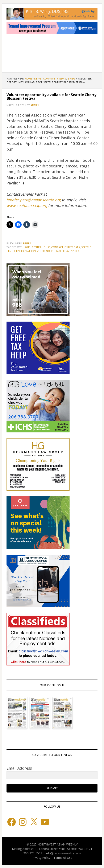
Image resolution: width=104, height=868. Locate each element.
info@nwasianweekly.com (63, 853)
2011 (28, 247)
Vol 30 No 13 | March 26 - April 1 (58, 251)
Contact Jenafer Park (66, 247)
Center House (41, 247)
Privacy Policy (41, 858)
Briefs (27, 243)
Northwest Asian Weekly (52, 55)
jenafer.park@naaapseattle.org (34, 200)
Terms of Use (63, 858)
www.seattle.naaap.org (27, 205)
